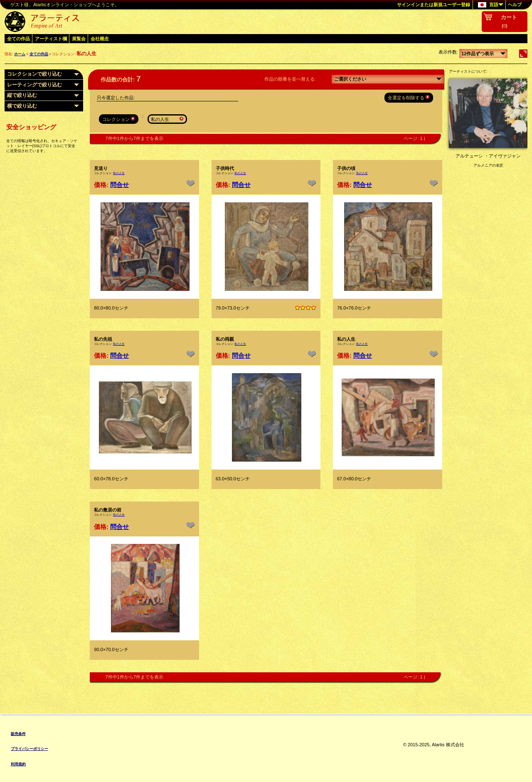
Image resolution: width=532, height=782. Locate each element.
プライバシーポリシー (30, 749)
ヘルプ (515, 5)
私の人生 (119, 173)
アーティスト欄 (51, 39)
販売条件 (18, 734)
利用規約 (18, 764)
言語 (488, 5)
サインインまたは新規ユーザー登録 (433, 5)
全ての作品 (18, 39)
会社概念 (100, 39)
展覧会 (79, 39)
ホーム (20, 54)
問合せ (119, 185)
